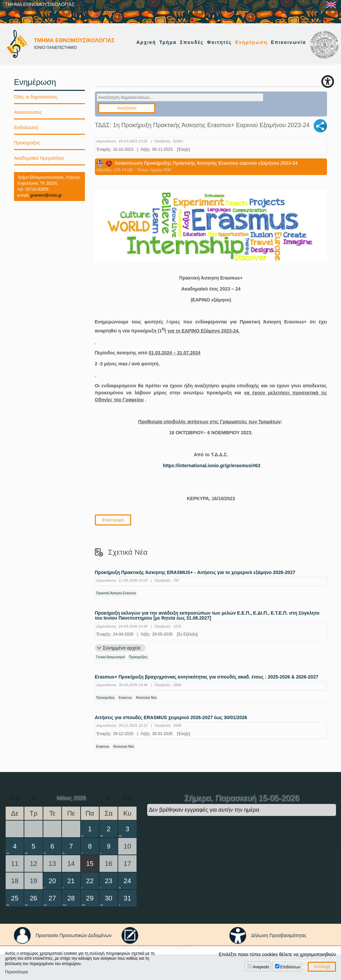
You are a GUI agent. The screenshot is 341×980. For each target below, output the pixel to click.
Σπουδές (192, 42)
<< (15, 798)
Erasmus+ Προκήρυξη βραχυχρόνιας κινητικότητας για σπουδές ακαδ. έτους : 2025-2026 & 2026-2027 (207, 677)
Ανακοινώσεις (28, 112)
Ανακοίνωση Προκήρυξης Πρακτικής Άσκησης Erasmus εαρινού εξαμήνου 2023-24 (197, 163)
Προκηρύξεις (138, 657)
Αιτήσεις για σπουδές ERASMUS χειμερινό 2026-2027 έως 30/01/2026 (171, 718)
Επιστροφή (113, 520)
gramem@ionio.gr (46, 195)
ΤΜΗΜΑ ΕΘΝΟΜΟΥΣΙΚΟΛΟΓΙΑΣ (40, 4)
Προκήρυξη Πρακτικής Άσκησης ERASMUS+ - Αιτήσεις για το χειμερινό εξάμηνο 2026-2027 (195, 573)
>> (127, 798)
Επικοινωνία (288, 42)
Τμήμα (168, 42)
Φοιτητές (220, 42)
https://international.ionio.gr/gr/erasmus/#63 (212, 466)
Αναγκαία (261, 967)
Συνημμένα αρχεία (122, 648)
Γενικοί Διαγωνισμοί (111, 657)
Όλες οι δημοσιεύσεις (36, 97)
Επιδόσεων (290, 967)
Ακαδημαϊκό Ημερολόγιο (39, 158)
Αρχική (146, 42)
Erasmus (125, 698)
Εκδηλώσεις (26, 127)
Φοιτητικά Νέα (146, 698)
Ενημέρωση (251, 42)
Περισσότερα (16, 972)
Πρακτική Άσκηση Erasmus (116, 593)
